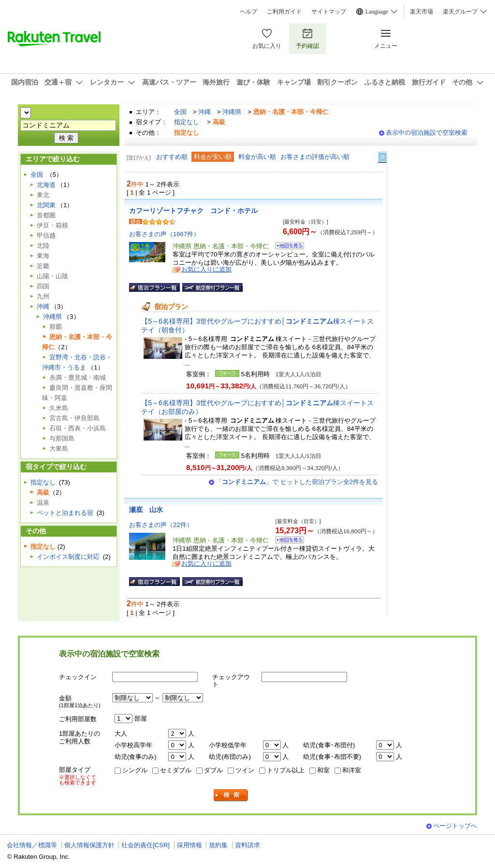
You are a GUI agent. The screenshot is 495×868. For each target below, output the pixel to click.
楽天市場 (422, 12)
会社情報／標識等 (32, 845)
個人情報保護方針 (89, 845)
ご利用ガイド (284, 12)
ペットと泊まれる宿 (65, 513)
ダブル (213, 770)
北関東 (46, 205)
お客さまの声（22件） (161, 525)
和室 (323, 770)
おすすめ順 (172, 157)
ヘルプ (248, 12)
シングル (135, 770)
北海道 (46, 185)
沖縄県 (232, 112)
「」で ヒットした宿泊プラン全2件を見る (297, 482)
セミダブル (176, 770)
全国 (180, 112)
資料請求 (247, 845)
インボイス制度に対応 (68, 557)
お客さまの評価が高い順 (315, 157)
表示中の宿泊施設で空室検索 (427, 133)
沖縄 (204, 112)
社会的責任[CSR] (146, 845)
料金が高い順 (257, 157)
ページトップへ (455, 826)
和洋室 (352, 770)
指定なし (187, 122)
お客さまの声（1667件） (164, 234)
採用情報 (189, 845)
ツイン (245, 770)
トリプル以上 (286, 770)
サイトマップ (329, 12)
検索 (231, 795)
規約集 (218, 845)
